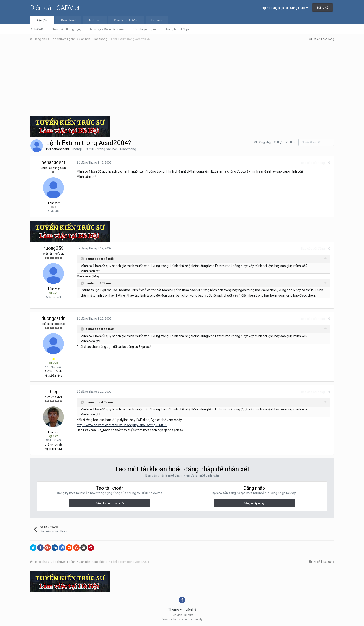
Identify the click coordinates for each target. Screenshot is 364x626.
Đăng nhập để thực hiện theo (277, 142)
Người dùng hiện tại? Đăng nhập (285, 8)
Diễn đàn (42, 20)
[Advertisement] (182, 80)
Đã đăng (94, 163)
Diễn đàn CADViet (55, 8)
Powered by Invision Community (182, 619)
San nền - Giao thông (121, 149)
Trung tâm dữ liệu (177, 29)
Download (68, 20)
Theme (175, 610)
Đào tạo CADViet (126, 20)
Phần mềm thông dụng (67, 29)
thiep (53, 392)
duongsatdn (53, 318)
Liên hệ (191, 610)
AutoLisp (95, 20)
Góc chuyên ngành (145, 29)
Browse (157, 20)
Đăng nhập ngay (254, 503)
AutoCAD (37, 29)
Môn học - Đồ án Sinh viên (107, 29)
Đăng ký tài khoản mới (110, 503)
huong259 (53, 248)
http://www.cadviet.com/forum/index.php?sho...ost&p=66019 (122, 425)
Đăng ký (323, 8)
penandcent (60, 149)
